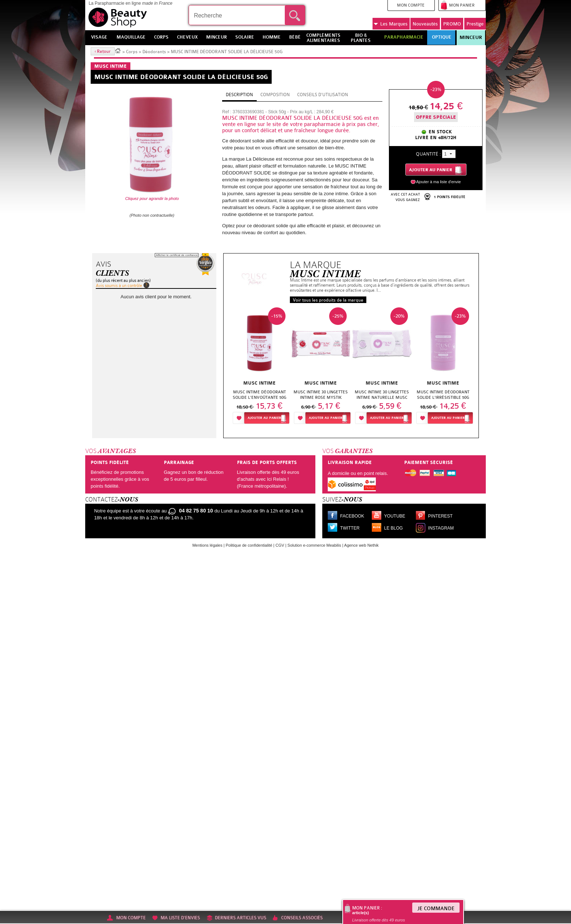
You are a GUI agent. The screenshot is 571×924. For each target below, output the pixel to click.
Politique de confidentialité (249, 545)
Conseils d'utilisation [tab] (323, 95)
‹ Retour (103, 51)
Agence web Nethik (361, 545)
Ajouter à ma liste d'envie (439, 182)
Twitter (350, 528)
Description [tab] (239, 95)
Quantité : (428, 154)
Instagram (441, 528)
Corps (132, 52)
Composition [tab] (275, 95)
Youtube (395, 516)
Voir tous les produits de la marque (328, 300)
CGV (280, 545)
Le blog (393, 528)
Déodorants (154, 52)
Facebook (352, 516)
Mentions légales (207, 545)
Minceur (471, 38)
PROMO (452, 24)
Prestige (475, 24)
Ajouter (264, 418)
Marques (391, 24)
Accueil (118, 50)
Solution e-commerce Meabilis (314, 545)
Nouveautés (425, 24)
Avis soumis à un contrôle (119, 286)
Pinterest (440, 516)
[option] (260, 368)
